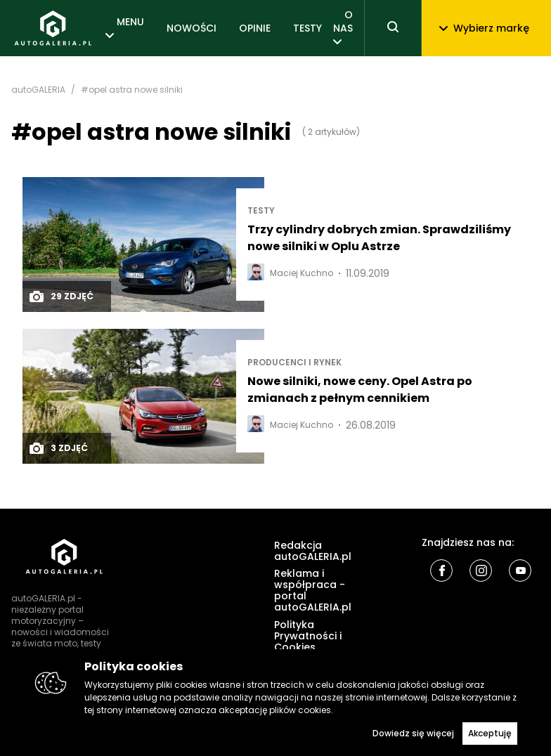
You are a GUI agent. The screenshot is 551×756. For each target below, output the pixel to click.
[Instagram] (481, 571)
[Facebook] (441, 571)
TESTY (307, 28)
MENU (130, 22)
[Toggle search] (393, 28)
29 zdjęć (61, 296)
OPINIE (255, 28)
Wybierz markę (484, 28)
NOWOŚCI (192, 28)
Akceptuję (490, 733)
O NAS (343, 21)
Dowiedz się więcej (413, 733)
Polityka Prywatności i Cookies (308, 636)
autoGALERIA (38, 90)
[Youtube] (520, 571)
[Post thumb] (143, 245)
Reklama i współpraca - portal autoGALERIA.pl (313, 590)
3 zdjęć (58, 448)
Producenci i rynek (294, 363)
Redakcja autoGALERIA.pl (313, 551)
